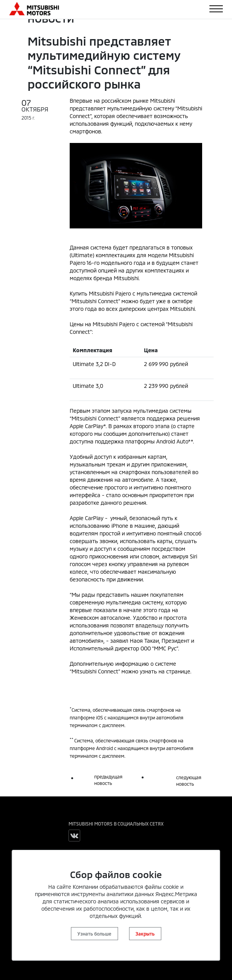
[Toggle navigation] (216, 9)
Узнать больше (94, 934)
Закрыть (145, 934)
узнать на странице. (166, 671)
